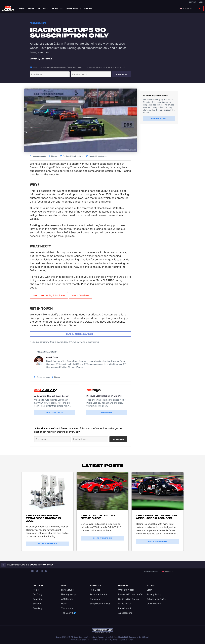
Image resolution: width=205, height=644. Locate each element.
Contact (193, 2)
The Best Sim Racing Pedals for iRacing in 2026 (43, 518)
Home (22, 9)
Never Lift (57, 9)
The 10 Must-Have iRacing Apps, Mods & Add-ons (156, 517)
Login (201, 2)
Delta (31, 9)
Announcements (38, 23)
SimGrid (88, 9)
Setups (43, 9)
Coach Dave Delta (81, 295)
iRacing (54, 156)
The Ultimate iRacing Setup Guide (98, 517)
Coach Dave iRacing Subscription (49, 295)
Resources (74, 9)
